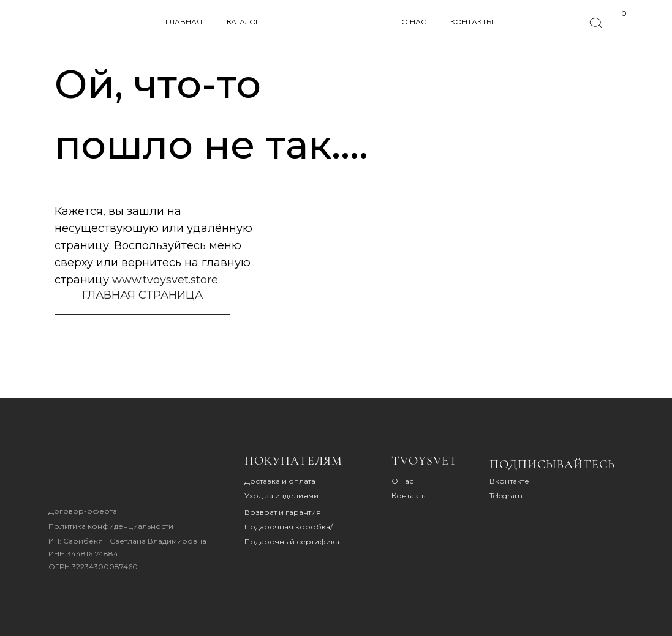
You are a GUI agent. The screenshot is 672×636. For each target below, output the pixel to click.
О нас (402, 481)
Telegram (506, 496)
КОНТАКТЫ (472, 22)
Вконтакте (509, 481)
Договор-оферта (83, 511)
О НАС (414, 22)
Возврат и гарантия (283, 512)
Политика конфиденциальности (111, 526)
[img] (86, 474)
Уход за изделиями (281, 496)
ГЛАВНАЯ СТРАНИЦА (142, 295)
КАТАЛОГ (243, 22)
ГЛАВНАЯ (184, 22)
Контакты (409, 496)
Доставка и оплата (280, 481)
